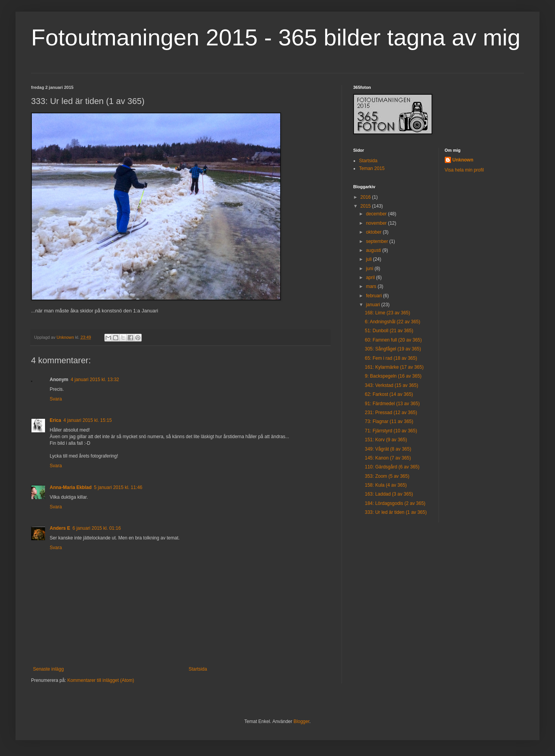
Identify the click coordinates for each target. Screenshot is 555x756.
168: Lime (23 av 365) (388, 313)
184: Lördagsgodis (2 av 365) (395, 503)
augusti (374, 250)
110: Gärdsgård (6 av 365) (392, 467)
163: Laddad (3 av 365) (389, 494)
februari (375, 296)
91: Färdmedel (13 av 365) (392, 404)
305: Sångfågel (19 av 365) (393, 349)
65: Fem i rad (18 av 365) (391, 358)
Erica (55, 420)
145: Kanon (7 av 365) (388, 458)
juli (369, 259)
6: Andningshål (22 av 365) (393, 322)
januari (374, 305)
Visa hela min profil (464, 170)
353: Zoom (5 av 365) (387, 476)
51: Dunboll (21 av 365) (389, 331)
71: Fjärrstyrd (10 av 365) (391, 431)
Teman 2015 (372, 168)
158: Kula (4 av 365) (386, 485)
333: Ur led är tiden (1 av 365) (396, 512)
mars (372, 286)
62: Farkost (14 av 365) (389, 394)
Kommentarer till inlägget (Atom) (101, 680)
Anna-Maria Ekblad (71, 487)
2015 (366, 206)
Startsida (198, 669)
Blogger (301, 721)
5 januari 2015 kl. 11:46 (118, 487)
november (377, 223)
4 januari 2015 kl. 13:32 (95, 380)
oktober (374, 232)
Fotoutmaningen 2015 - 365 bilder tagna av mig (276, 37)
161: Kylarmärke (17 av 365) (394, 367)
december (377, 214)
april (371, 277)
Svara (56, 399)
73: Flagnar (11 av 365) (389, 421)
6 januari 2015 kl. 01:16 (97, 528)
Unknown (463, 160)
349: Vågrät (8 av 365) (388, 449)
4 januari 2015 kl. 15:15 (88, 420)
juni (370, 269)
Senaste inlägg (48, 669)
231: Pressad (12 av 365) (391, 413)
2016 (366, 197)
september (378, 241)
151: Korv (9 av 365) (386, 440)
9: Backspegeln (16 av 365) (393, 376)
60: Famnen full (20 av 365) (393, 340)
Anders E (60, 528)
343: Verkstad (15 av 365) (391, 385)
